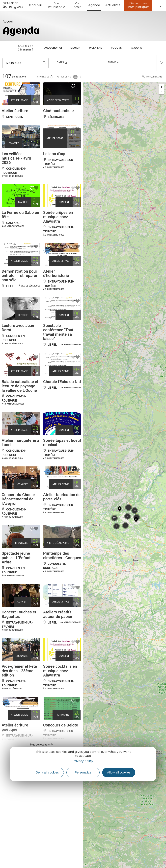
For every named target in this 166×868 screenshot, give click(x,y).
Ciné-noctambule (58, 111)
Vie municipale (57, 5)
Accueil (8, 22)
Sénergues (13, 5)
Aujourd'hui (53, 48)
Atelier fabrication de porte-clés (62, 497)
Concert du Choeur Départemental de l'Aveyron (18, 499)
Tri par (44, 77)
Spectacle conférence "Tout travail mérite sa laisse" (58, 332)
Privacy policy (83, 761)
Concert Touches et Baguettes (19, 614)
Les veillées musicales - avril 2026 (16, 158)
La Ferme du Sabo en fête (20, 215)
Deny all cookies (47, 772)
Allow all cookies (119, 772)
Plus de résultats (41, 745)
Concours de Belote (61, 725)
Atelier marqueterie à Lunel (20, 443)
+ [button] (162, 87)
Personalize (83, 772)
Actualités (113, 5)
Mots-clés (14, 63)
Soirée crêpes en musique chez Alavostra (58, 217)
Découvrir (35, 5)
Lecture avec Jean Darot (18, 328)
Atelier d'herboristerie (56, 273)
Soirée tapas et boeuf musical (62, 443)
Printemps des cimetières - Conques (62, 555)
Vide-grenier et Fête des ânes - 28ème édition (19, 671)
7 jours (116, 48)
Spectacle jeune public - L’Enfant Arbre (16, 558)
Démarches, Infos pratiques (138, 5)
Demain (75, 48)
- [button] (162, 92)
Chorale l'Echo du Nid (62, 382)
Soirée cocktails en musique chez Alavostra (60, 671)
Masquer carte (152, 77)
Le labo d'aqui (55, 154)
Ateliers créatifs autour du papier (58, 614)
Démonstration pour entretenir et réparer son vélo (20, 276)
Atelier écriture (15, 111)
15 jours (136, 48)
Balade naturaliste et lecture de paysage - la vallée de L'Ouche (20, 386)
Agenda (94, 5)
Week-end (96, 48)
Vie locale (77, 5)
